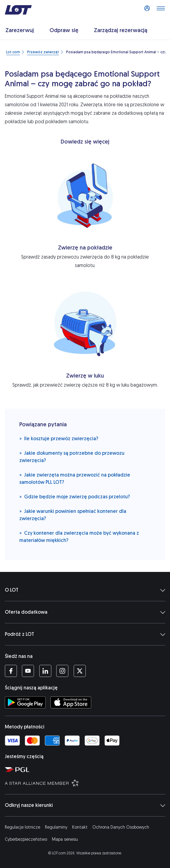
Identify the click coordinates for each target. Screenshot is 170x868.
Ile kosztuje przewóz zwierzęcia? (59, 438)
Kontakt (80, 827)
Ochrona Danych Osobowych (121, 827)
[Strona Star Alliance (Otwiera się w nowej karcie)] (86, 783)
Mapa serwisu (65, 839)
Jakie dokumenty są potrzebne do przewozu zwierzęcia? (72, 456)
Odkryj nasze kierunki (85, 805)
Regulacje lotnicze (22, 827)
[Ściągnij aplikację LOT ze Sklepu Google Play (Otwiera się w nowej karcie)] (25, 702)
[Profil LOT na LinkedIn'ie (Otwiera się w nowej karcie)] (45, 671)
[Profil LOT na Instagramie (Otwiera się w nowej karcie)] (62, 671)
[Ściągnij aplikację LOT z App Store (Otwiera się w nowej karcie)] (71, 702)
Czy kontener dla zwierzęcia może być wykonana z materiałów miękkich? (79, 536)
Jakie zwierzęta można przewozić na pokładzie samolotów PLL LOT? (75, 478)
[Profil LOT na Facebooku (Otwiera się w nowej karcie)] (11, 671)
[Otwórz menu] (161, 10)
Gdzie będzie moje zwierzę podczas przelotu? (75, 496)
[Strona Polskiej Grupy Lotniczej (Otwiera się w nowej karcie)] (86, 769)
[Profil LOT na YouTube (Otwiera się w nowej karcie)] (28, 671)
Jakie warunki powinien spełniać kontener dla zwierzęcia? (73, 515)
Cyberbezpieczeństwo (26, 839)
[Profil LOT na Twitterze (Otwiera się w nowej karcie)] (80, 671)
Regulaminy (56, 827)
